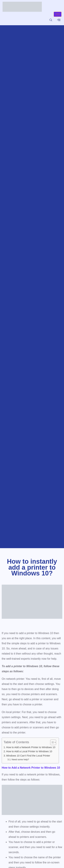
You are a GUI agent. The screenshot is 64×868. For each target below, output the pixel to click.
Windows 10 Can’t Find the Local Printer (28, 756)
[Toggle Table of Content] (51, 742)
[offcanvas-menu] (59, 20)
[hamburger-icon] (58, 14)
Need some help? (20, 759)
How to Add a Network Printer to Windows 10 (31, 747)
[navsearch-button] (51, 20)
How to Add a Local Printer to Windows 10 (29, 751)
